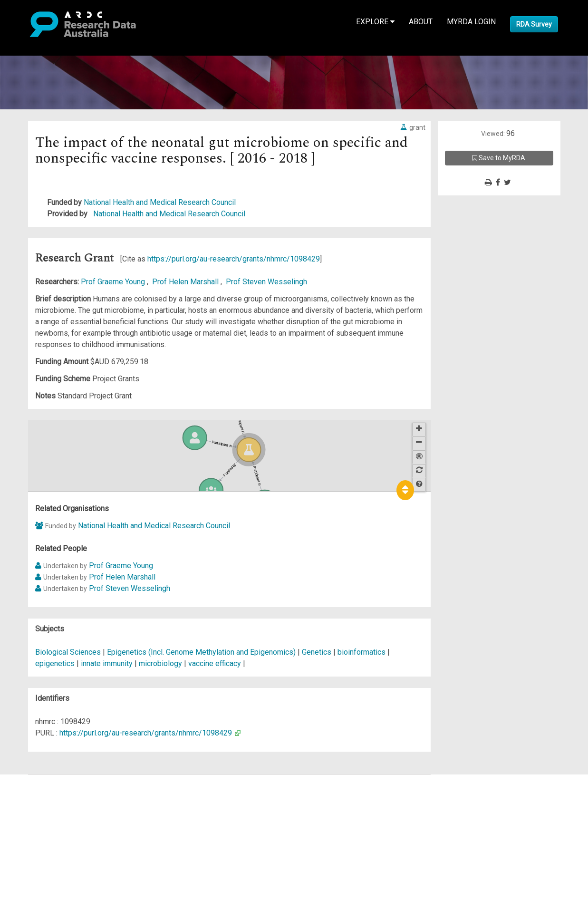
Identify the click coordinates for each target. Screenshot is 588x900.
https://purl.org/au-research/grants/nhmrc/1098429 (234, 259)
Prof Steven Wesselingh (266, 282)
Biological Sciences (69, 652)
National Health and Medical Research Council (160, 202)
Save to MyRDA (499, 158)
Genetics (318, 652)
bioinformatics (361, 652)
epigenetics (55, 663)
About (421, 22)
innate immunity (107, 663)
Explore (375, 22)
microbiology (160, 663)
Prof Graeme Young (114, 282)
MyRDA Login (471, 22)
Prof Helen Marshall (186, 282)
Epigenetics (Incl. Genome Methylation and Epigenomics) (202, 652)
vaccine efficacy (215, 663)
